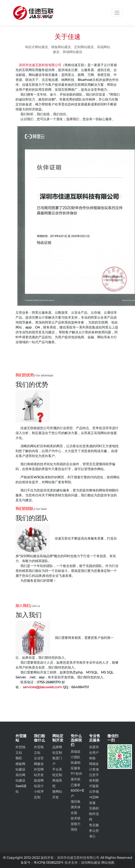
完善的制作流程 (94, 814)
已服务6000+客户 (78, 790)
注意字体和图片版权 (94, 780)
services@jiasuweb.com (42, 687)
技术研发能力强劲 (76, 824)
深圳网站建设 (91, 863)
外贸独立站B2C (20, 753)
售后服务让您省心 (94, 831)
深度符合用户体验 (94, 753)
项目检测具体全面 (76, 807)
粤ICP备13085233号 (49, 863)
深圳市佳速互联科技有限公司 (40, 65)
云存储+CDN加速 (94, 797)
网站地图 (108, 863)
